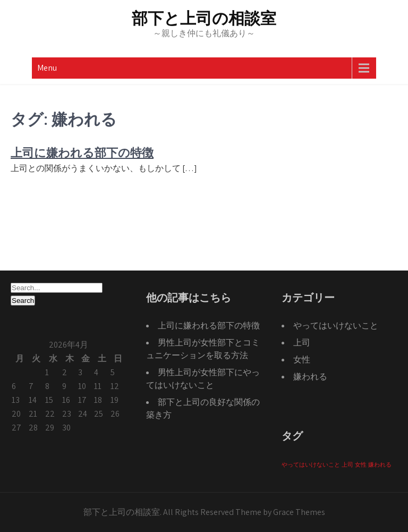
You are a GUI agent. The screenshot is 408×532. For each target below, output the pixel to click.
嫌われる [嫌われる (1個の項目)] (380, 465)
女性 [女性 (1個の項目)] (361, 465)
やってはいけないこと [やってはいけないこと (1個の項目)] (311, 465)
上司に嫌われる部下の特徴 (82, 153)
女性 (302, 360)
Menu (47, 68)
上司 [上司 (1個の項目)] (347, 465)
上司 (302, 343)
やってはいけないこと (336, 326)
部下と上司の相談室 (204, 18)
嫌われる (310, 377)
